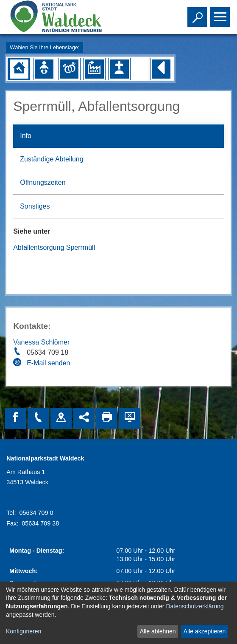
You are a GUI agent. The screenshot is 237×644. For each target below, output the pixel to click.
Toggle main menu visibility (221, 13)
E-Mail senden (48, 363)
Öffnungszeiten (43, 182)
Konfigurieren (24, 631)
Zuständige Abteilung (52, 159)
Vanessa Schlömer (41, 342)
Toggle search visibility (198, 13)
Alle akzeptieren (205, 631)
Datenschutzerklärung (195, 606)
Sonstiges (35, 206)
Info (26, 136)
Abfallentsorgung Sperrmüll (54, 247)
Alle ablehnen (158, 631)
